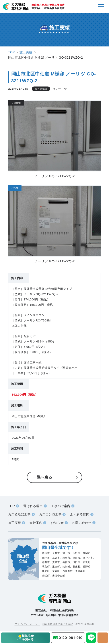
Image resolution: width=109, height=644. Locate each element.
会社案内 (36, 523)
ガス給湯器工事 (19, 514)
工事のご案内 (61, 506)
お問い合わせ (82, 523)
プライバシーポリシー (27, 624)
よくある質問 (80, 514)
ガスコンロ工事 (51, 514)
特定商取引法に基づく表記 (58, 624)
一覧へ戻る (43, 477)
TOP (12, 506)
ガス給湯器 (41, 89)
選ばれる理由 (33, 506)
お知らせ (57, 523)
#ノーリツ (60, 89)
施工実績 (15, 523)
